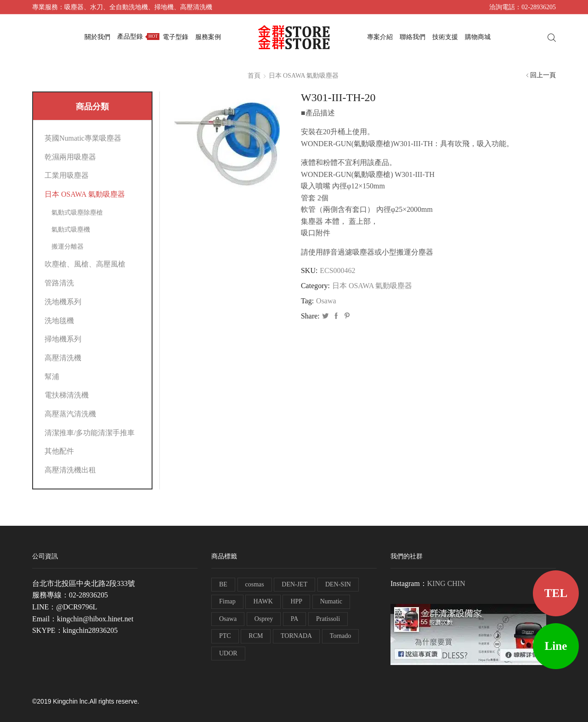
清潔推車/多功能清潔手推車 (90, 433)
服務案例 (208, 37)
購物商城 (478, 37)
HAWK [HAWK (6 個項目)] (263, 601)
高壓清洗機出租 (70, 470)
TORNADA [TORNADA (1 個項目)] (296, 636)
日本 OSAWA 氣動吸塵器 (304, 76)
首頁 (254, 76)
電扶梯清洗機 (67, 395)
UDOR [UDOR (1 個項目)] (228, 653)
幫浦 (52, 377)
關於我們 (97, 37)
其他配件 (59, 451)
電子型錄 (175, 37)
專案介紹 (380, 37)
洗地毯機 (59, 321)
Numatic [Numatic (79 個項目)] (331, 601)
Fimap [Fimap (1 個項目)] (227, 601)
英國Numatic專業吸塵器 (83, 138)
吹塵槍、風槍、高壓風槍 (85, 264)
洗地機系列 (63, 302)
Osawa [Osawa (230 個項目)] (228, 619)
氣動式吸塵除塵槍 (77, 213)
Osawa (326, 301)
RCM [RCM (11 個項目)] (256, 636)
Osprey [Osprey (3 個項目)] (264, 619)
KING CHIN (446, 583)
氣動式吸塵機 (71, 230)
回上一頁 (543, 75)
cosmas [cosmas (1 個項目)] (255, 584)
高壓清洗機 (63, 358)
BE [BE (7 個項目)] (223, 584)
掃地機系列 (63, 339)
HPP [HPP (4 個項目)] (296, 601)
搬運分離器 (68, 247)
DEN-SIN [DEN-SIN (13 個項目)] (338, 584)
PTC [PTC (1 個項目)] (225, 636)
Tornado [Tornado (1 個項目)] (340, 636)
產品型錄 (138, 37)
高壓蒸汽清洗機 (70, 414)
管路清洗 (59, 283)
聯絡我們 (413, 37)
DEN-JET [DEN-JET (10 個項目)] (294, 584)
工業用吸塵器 (67, 175)
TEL (556, 593)
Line (556, 646)
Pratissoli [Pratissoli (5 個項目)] (328, 619)
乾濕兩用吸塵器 (70, 157)
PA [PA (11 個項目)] (295, 619)
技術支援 (445, 37)
